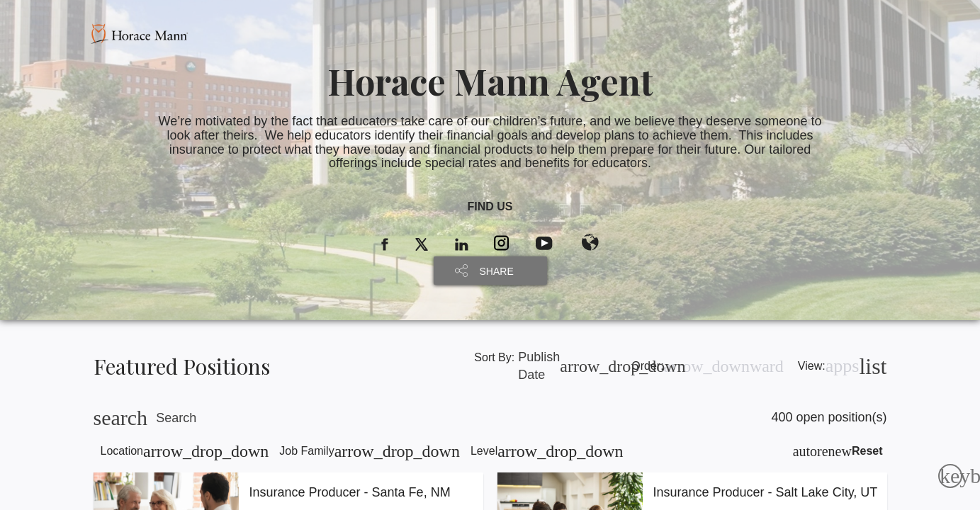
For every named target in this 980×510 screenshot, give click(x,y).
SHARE (497, 271)
